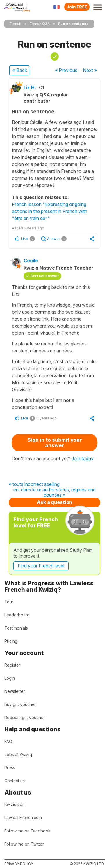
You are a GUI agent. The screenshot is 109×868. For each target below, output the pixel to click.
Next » (90, 70)
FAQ (8, 741)
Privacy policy (19, 864)
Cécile (31, 261)
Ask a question (54, 502)
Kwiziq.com (15, 804)
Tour (9, 602)
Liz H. (30, 87)
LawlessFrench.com (23, 817)
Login (10, 678)
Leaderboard (17, 615)
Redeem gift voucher (25, 717)
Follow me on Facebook (27, 831)
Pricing (11, 641)
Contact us (15, 781)
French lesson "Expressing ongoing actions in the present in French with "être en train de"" (50, 211)
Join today (83, 458)
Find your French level (41, 566)
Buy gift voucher (20, 704)
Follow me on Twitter (24, 844)
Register (12, 665)
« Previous (66, 70)
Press (10, 768)
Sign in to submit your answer (55, 443)
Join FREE (77, 7)
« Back (20, 70)
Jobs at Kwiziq (18, 754)
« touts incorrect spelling (34, 484)
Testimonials (16, 628)
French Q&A (40, 24)
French (15, 24)
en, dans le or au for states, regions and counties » (54, 492)
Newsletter (15, 691)
